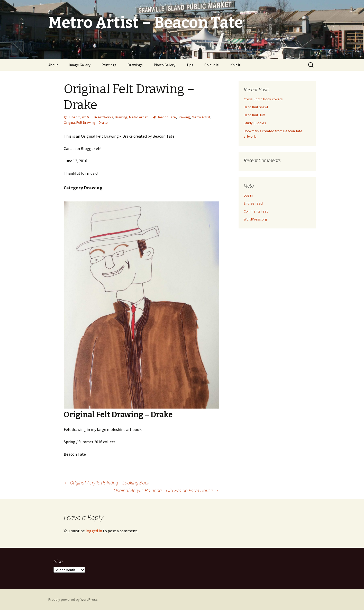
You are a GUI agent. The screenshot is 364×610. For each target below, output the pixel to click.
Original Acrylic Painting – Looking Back (107, 483)
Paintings (109, 65)
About (53, 65)
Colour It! (212, 65)
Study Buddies (255, 123)
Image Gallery (80, 65)
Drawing (121, 117)
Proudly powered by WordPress (73, 599)
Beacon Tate (166, 117)
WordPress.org (255, 219)
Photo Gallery (165, 65)
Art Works (106, 117)
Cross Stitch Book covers (263, 99)
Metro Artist (138, 117)
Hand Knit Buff (254, 115)
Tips (190, 65)
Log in (248, 195)
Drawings (135, 65)
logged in (94, 531)
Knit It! (236, 65)
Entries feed (253, 203)
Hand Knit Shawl (256, 107)
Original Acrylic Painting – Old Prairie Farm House (166, 490)
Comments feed (256, 211)
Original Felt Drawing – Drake (86, 122)
